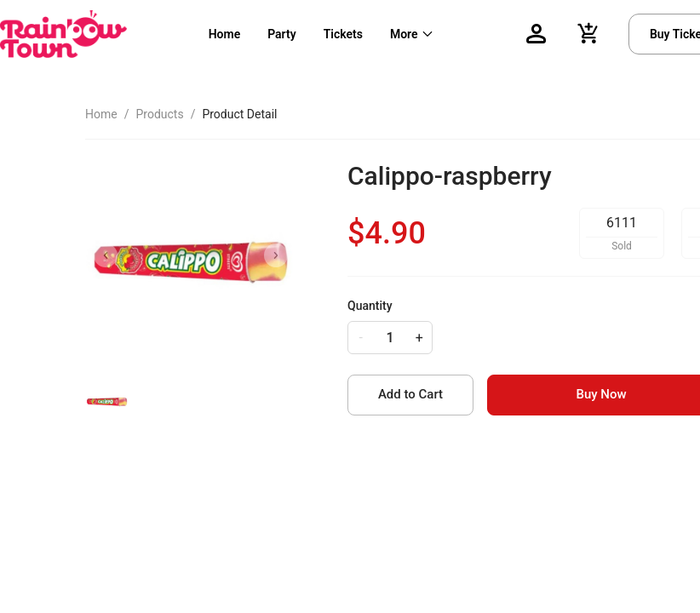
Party (281, 34)
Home (225, 34)
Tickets (343, 34)
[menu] (346, 34)
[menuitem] (225, 34)
